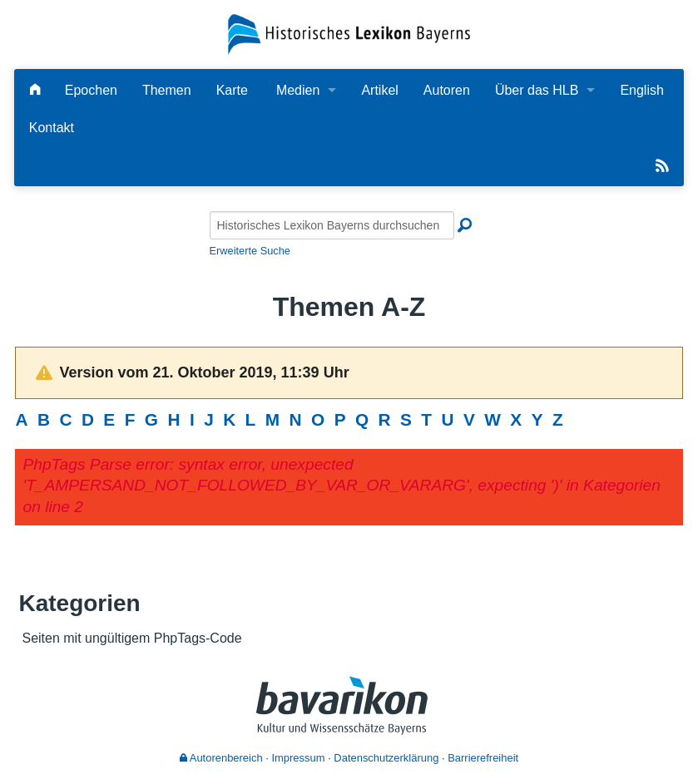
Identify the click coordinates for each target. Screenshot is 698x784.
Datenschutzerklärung (386, 758)
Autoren (447, 90)
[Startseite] (349, 34)
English (641, 90)
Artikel (379, 90)
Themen (167, 90)
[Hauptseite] (35, 90)
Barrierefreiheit (483, 758)
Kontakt (52, 128)
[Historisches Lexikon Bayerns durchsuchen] (332, 225)
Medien (298, 90)
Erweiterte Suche (250, 251)
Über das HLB (537, 90)
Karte (232, 90)
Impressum (298, 758)
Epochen (91, 90)
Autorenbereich (221, 758)
